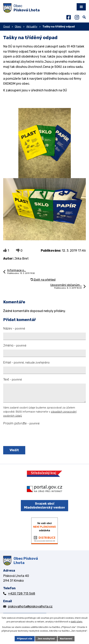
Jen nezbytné (46, 639)
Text (13, 379)
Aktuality (32, 27)
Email (26, 362)
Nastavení (66, 639)
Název (14, 328)
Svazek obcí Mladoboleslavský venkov (44, 506)
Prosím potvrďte (21, 423)
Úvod (6, 27)
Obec (18, 27)
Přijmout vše (25, 639)
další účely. (77, 622)
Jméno (15, 345)
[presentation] (29, 436)
